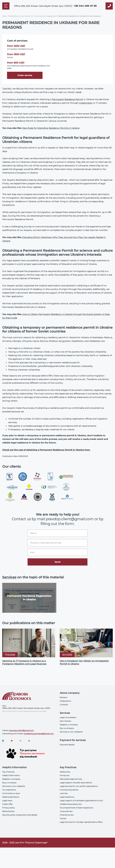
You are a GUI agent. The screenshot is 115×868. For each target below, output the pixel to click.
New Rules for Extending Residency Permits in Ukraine (51, 128)
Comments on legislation (45, 16)
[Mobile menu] (6, 6)
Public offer (7, 804)
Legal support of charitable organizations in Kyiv (81, 801)
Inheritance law (67, 815)
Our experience (9, 790)
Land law (64, 793)
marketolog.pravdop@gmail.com (39, 734)
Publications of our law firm (20, 16)
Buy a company (67, 728)
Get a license (65, 721)
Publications (65, 701)
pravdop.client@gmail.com (22, 730)
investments (86, 103)
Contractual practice (69, 790)
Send (57, 562)
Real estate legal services (71, 779)
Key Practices (8, 772)
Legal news (7, 801)
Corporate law (66, 811)
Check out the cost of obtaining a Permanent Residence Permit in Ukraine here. (46, 450)
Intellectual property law (71, 804)
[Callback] (109, 6)
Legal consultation (68, 717)
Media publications (11, 797)
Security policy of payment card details (20, 815)
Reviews (63, 697)
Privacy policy (9, 808)
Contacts (64, 705)
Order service (25, 75)
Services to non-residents (71, 732)
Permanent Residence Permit (67, 99)
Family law (65, 775)
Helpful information (11, 775)
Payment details (67, 745)
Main (4, 16)
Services (9, 577)
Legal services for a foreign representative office (81, 822)
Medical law (65, 772)
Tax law (63, 818)
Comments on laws (11, 793)
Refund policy (8, 811)
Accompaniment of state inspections (76, 808)
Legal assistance (67, 797)
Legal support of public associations (76, 783)
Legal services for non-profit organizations (79, 786)
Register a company (69, 725)
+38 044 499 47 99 (85, 6)
